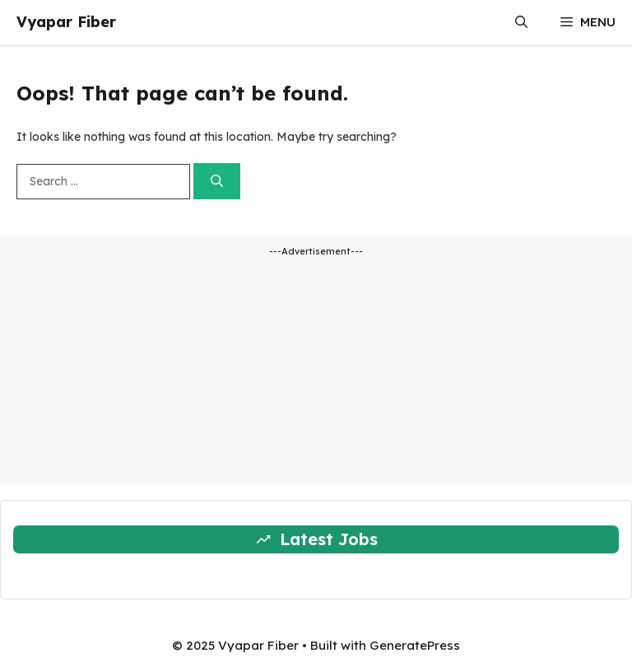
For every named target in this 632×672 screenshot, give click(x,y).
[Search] (217, 182)
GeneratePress (415, 645)
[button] (521, 22)
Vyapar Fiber (66, 22)
